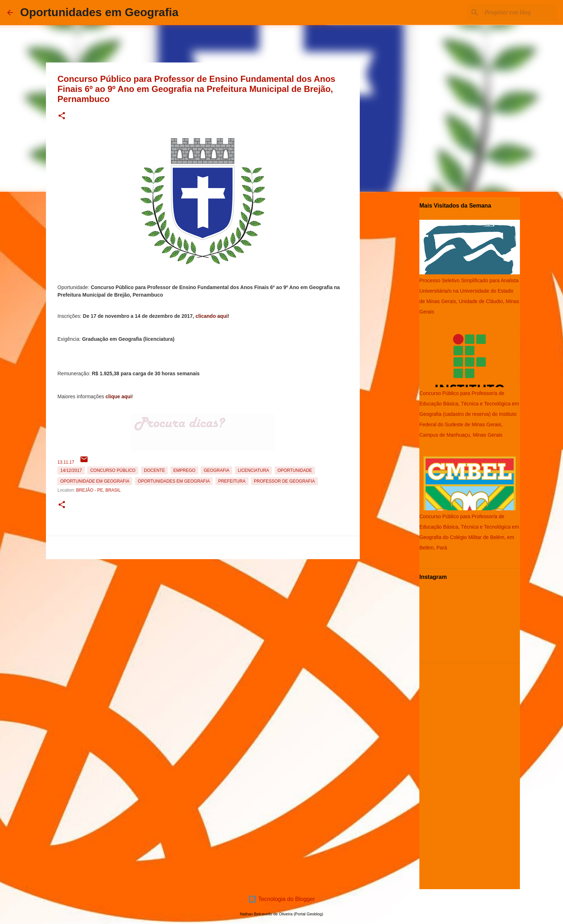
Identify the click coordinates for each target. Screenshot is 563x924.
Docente (155, 470)
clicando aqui (211, 316)
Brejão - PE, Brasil (98, 490)
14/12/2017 (71, 470)
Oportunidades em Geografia (99, 12)
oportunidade (295, 470)
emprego (184, 470)
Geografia (216, 470)
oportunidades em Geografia (174, 481)
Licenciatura (253, 470)
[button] (62, 116)
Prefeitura (232, 481)
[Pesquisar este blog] (520, 13)
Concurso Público (113, 470)
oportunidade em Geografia (95, 481)
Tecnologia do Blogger (282, 899)
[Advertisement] (203, 612)
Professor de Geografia (284, 481)
